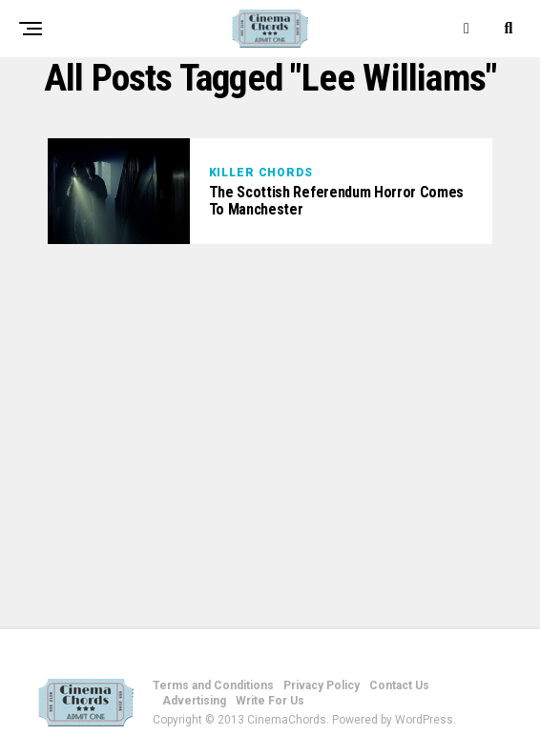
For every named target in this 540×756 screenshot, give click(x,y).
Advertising (194, 701)
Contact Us (399, 685)
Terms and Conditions (213, 685)
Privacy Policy (322, 685)
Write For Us (270, 701)
